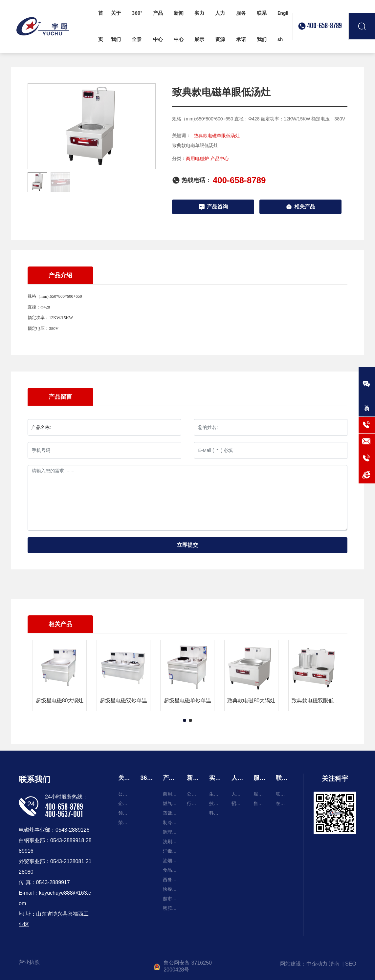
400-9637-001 (64, 815)
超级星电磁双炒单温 (123, 701)
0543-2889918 (67, 840)
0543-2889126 (72, 830)
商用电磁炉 (197, 159)
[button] (185, 720)
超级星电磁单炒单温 (187, 701)
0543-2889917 (53, 882)
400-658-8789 (324, 26)
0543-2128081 (67, 861)
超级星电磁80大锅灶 (60, 701)
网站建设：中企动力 (304, 964)
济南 (334, 964)
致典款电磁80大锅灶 (251, 701)
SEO (351, 964)
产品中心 (220, 159)
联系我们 (34, 779)
